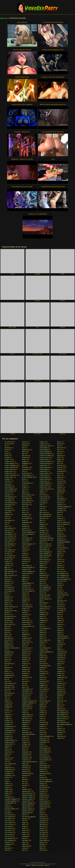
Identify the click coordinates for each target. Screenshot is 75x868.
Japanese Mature (27, 805)
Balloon (7, 593)
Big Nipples (8, 619)
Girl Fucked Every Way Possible (53, 22)
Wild (58, 726)
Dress (24, 481)
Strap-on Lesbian (62, 524)
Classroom (7, 752)
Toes (58, 617)
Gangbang (25, 638)
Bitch (6, 632)
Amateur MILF (8, 471)
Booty (6, 660)
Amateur (7, 460)
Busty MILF (8, 687)
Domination (25, 467)
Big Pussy (7, 621)
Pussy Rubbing (44, 758)
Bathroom (7, 601)
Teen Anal (60, 571)
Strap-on (59, 520)
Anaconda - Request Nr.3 (22, 132)
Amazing (7, 479)
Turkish (59, 642)
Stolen (59, 513)
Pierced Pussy (43, 701)
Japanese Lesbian (27, 799)
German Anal (26, 642)
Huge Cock (25, 756)
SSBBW (42, 809)
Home (24, 730)
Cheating (7, 728)
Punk (41, 744)
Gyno (24, 683)
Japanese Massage (27, 803)
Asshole (7, 560)
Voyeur (59, 685)
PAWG (41, 660)
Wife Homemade (62, 717)
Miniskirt (42, 573)
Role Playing (43, 787)
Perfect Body (43, 689)
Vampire (59, 670)
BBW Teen (7, 573)
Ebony (24, 493)
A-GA (53, 159)
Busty (6, 681)
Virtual (59, 681)
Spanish (59, 489)
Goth (23, 666)
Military (41, 569)
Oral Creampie (44, 648)
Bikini (6, 626)
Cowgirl (7, 793)
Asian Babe (8, 532)
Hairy (23, 687)
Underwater (60, 654)
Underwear (60, 656)
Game (24, 636)
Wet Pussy (60, 701)
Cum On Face (8, 832)
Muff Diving (43, 603)
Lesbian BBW (43, 448)
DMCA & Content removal (37, 865)
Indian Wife (25, 766)
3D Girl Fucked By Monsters (22, 50)
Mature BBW (43, 550)
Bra (6, 666)
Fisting (24, 595)
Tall (58, 558)
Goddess (24, 660)
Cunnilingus (8, 844)
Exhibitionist (25, 522)
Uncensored (60, 652)
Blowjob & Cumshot (10, 648)
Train (58, 626)
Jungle (24, 827)
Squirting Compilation (63, 507)
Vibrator (59, 673)
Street (59, 526)
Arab (6, 518)
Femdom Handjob (27, 571)
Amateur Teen (8, 473)
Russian (42, 799)
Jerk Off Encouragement (29, 817)
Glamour (24, 654)
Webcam (60, 693)
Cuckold (7, 807)
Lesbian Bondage (44, 452)
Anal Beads (8, 485)
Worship (59, 730)
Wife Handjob (61, 715)
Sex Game (42, 832)
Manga (41, 526)
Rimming (42, 785)
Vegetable (60, 672)
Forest (24, 613)
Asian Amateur (9, 528)
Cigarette (7, 746)
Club (6, 762)
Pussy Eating (43, 748)
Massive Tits (43, 534)
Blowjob (7, 646)
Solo (58, 479)
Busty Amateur (9, 683)
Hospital (24, 742)
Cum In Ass (8, 821)
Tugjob (59, 640)
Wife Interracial (61, 719)
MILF (41, 511)
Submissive (60, 536)
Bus (6, 679)
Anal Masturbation (10, 503)
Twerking (60, 644)
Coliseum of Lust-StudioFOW (37, 214)
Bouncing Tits (8, 664)
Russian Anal (43, 801)
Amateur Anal (8, 462)
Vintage (59, 675)
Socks (59, 475)
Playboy (42, 711)
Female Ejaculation (27, 568)
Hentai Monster (26, 715)
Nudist (41, 622)
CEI (6, 699)
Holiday (24, 726)
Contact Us (47, 865)
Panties (42, 672)
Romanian (42, 789)
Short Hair (42, 850)
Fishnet (24, 593)
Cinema (7, 748)
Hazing (24, 711)
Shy (58, 446)
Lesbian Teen (43, 487)
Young (59, 738)
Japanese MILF (26, 801)
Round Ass (42, 797)
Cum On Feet (8, 834)
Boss (6, 662)
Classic (7, 750)
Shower (59, 444)
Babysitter (7, 581)
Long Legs (42, 503)
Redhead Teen (44, 774)
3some (6, 450)
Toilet (59, 619)
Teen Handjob (61, 577)
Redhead (42, 772)
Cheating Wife (8, 730)
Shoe (41, 846)
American (7, 481)
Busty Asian (8, 685)
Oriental (42, 656)
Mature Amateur (44, 546)
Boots (6, 658)
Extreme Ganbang (27, 534)
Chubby (7, 738)
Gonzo (24, 662)
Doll (23, 465)
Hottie (24, 750)
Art (5, 524)
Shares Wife (43, 840)
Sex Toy (42, 838)
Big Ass (7, 609)
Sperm (59, 493)
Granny (24, 672)
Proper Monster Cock (22, 77)
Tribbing (59, 630)
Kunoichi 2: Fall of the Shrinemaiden (53, 77)
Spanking (60, 491)
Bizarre (6, 634)
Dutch (24, 489)
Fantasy (24, 550)
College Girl (8, 768)
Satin (41, 811)
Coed (6, 766)
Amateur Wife (8, 477)
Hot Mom (25, 746)
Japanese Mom (26, 807)
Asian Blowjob (8, 534)
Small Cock (60, 465)
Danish (24, 446)
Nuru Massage (44, 628)
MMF (41, 520)
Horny (24, 740)
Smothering (60, 471)
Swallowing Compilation (64, 542)
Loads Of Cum (43, 497)
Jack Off (24, 785)
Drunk (24, 485)
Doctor (24, 460)
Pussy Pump (43, 756)
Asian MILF (8, 542)
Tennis (59, 583)
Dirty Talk (25, 456)
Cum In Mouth (8, 823)
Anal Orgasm (8, 505)
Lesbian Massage (44, 467)
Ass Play (7, 554)
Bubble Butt (8, 675)
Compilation (8, 776)
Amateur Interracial (10, 467)
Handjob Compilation (28, 703)
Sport (59, 497)
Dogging (24, 462)
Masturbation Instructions (46, 538)
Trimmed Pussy (61, 636)
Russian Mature (44, 803)
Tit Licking (60, 611)
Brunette (7, 673)
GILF (23, 632)
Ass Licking (8, 552)
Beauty (6, 605)
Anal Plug (7, 507)
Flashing (24, 599)
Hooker (24, 736)
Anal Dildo (7, 495)
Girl (23, 646)
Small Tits (60, 467)
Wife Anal (60, 709)
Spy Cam (60, 501)
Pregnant (42, 725)
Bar (6, 595)
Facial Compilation (27, 544)
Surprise (59, 538)
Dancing (24, 444)
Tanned (59, 560)
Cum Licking (8, 829)
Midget (41, 566)
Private (41, 732)
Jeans (24, 815)
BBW (6, 568)
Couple (6, 791)
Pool (41, 721)
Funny (24, 630)
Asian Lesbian (8, 540)
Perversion (42, 691)
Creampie (7, 797)
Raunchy (42, 764)
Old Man (42, 642)
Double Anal (25, 473)
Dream (24, 479)
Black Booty (8, 638)
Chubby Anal (8, 742)
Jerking (24, 819)
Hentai (24, 713)
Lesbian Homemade (45, 462)
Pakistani (42, 668)
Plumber (42, 713)
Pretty (41, 726)
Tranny (59, 628)
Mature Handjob (44, 554)
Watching (60, 691)
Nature (41, 611)
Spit (58, 495)
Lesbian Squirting (44, 483)
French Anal (25, 621)
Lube (41, 505)
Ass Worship (8, 558)
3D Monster (8, 448)
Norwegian (42, 621)
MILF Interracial (44, 516)
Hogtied (24, 725)
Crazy (6, 795)
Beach (6, 603)
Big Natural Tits (9, 617)
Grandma (25, 668)
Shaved (42, 842)
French (24, 619)
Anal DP (7, 493)
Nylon (41, 630)
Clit (5, 756)
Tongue (59, 621)
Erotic (24, 509)
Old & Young (43, 640)
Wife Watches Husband (64, 725)
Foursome (25, 615)
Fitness (24, 597)
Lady (23, 838)
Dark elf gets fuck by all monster (22, 187)
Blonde (6, 642)
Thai (58, 587)
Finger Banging (26, 583)
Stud (58, 532)
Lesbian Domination (45, 454)
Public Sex (42, 738)
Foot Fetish (25, 605)
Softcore (59, 477)
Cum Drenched (9, 817)
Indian (24, 764)
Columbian (7, 772)
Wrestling (60, 732)
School (41, 815)
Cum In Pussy (8, 825)
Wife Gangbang (61, 713)
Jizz (23, 821)
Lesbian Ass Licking (45, 446)
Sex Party (42, 834)
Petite (41, 695)
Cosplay (7, 783)
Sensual (42, 831)
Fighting (24, 577)
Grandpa (24, 670)
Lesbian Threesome (45, 489)
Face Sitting (25, 540)
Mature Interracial (44, 556)
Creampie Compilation (11, 799)
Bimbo (6, 628)
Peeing (41, 683)
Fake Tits (25, 546)
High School (25, 721)
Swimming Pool (61, 548)
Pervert (42, 693)
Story (59, 516)
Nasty (41, 605)
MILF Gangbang (44, 515)
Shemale (42, 844)
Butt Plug (7, 695)
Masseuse (42, 532)
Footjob (24, 609)
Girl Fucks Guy (26, 648)
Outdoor (42, 658)
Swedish (59, 544)
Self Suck (42, 829)
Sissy (59, 450)
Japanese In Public (27, 797)
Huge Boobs (25, 754)
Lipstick (42, 493)
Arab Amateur (8, 520)
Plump (41, 715)
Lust (41, 509)
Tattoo (59, 562)
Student (59, 534)
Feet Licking (25, 566)
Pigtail (41, 705)
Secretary (42, 821)
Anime (6, 516)
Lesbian (42, 442)
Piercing (42, 703)
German (24, 640)
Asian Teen (8, 546)
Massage (42, 530)
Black (6, 636)
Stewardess (60, 509)
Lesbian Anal (43, 444)
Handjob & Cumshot (28, 701)
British (6, 672)
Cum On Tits (8, 836)
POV (41, 662)
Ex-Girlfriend (25, 518)
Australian (7, 564)
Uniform (59, 660)
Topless (59, 624)
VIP (58, 666)
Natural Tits (43, 609)
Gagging (24, 634)
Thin (58, 589)
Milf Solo (42, 568)
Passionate (43, 681)
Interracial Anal (26, 774)
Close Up (7, 758)
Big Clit (6, 613)
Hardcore (25, 709)
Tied (58, 599)
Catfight (7, 717)
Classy (6, 754)
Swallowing (60, 540)
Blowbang (7, 644)
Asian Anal (7, 530)
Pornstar (42, 723)
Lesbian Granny (44, 460)
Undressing (60, 658)
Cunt (6, 846)
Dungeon (25, 487)
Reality (41, 770)
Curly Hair (7, 848)
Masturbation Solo (44, 540)
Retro (41, 776)
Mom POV (42, 591)
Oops (41, 644)
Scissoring (42, 817)
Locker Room (43, 499)
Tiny (58, 603)
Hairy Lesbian (26, 689)
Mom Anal (42, 585)
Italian (24, 779)
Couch (6, 787)
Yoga (58, 734)
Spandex (60, 487)
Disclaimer (28, 865)
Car (6, 709)
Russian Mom (43, 805)
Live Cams (42, 495)
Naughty (42, 613)
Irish (23, 778)
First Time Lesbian (27, 591)
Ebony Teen (25, 505)
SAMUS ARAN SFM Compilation (22, 104)
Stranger (59, 518)
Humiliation (25, 758)
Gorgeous (25, 664)
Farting (24, 554)
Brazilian (7, 668)
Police (41, 717)
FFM (23, 536)
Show (59, 442)
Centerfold (7, 725)
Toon (58, 622)
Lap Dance (25, 840)
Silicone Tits (60, 448)
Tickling (59, 597)
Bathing (7, 599)
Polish (41, 719)
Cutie (6, 850)
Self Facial (42, 825)
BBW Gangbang (9, 571)
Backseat (7, 585)
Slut (58, 463)
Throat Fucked (61, 595)
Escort (24, 511)
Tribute (59, 632)
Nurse (41, 626)
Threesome (60, 593)
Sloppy (59, 460)
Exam (24, 520)
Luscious (42, 507)
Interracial (25, 772)
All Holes (7, 458)
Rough (41, 793)
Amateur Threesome (10, 475)
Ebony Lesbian (26, 501)
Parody (41, 677)
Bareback (7, 597)
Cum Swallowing (9, 838)
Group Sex (25, 677)
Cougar (7, 789)
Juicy (23, 825)
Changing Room (9, 726)
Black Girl (7, 640)
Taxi (58, 564)
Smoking (60, 469)
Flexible (24, 601)
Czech (24, 442)
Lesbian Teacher (44, 485)
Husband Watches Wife (28, 762)
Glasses (24, 656)
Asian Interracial (9, 538)
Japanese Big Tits (27, 793)
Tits (58, 615)
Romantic (42, 791)
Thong (59, 591)
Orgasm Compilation (45, 652)
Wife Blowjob (61, 711)
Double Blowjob (26, 475)
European (25, 515)
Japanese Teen (26, 811)
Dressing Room (26, 483)
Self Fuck (42, 827)
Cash (6, 713)
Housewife (25, 752)
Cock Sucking (8, 764)
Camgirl (7, 705)
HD (23, 685)
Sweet (59, 546)
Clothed (7, 760)
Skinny (59, 452)
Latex (24, 842)
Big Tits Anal (8, 624)
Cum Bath (7, 813)
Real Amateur (43, 766)
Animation (7, 515)
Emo (23, 507)
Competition (8, 774)
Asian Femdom (9, 536)
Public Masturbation (45, 736)
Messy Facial (43, 562)
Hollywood (25, 728)
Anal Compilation (9, 489)
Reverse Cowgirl (44, 779)
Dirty (23, 454)
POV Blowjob (43, 666)
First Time (25, 587)
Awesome (7, 566)
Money (41, 593)
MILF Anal (42, 513)
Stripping (60, 530)
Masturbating (43, 536)
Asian (6, 526)
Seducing (42, 823)
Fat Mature (25, 560)
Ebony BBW (25, 499)
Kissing (24, 831)
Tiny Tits (59, 607)
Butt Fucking (8, 693)
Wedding (60, 695)
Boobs (6, 656)
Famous (24, 548)
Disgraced (25, 458)
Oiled (41, 638)
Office (41, 636)
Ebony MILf (25, 503)
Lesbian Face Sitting (45, 456)
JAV (23, 781)
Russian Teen (43, 807)
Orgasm (42, 650)
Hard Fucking (26, 707)
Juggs (24, 823)
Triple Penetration (62, 638)
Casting (7, 715)
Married (42, 528)
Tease (59, 568)
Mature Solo (43, 558)
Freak (24, 617)
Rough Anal (43, 795)
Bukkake (7, 677)
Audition (7, 562)
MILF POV (42, 518)
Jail (23, 787)
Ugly (58, 648)
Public (41, 734)
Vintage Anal (61, 677)
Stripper (59, 528)
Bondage (7, 654)
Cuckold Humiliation (10, 809)
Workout (59, 728)
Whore (59, 705)
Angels (6, 513)
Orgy (41, 654)
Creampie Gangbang (10, 801)
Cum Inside (8, 827)
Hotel (23, 748)
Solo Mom (60, 483)
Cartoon (7, 711)
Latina (24, 844)
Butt (6, 691)
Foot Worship (26, 607)
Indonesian (25, 768)
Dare (23, 448)
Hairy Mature (26, 691)
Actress (7, 454)
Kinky (24, 829)
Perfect (41, 687)
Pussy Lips (42, 754)
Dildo (23, 452)
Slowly (59, 462)
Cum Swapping (9, 840)
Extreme (24, 528)
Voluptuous (60, 683)
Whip (58, 703)
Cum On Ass (8, 831)
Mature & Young (44, 544)
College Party (8, 770)
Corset (6, 781)
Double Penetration (27, 477)
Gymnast (24, 681)
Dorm (24, 471)
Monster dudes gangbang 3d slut (53, 50)
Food (23, 603)
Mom (41, 583)
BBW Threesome (9, 575)
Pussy (41, 746)
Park (41, 675)
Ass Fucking (8, 550)
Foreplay (24, 611)
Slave (59, 458)
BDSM (6, 577)
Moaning (42, 579)
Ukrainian (60, 650)
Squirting (60, 505)
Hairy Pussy (25, 693)
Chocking (7, 736)
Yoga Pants (60, 736)
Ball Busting (8, 587)
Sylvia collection (22, 22)
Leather (24, 848)
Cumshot (7, 842)
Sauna (41, 813)
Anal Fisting (8, 499)
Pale (41, 670)
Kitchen (24, 832)
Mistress (42, 577)
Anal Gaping (8, 501)
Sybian (59, 554)
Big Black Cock (9, 611)
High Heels (25, 719)
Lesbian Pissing (44, 477)
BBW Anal (7, 569)
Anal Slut (7, 509)
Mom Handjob (43, 589)
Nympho (42, 632)
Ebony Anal (25, 497)
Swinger (59, 552)
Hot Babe (25, 744)
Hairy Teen (25, 695)
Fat (23, 556)
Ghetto (24, 644)
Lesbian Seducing (44, 479)
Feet (23, 564)
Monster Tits (43, 597)
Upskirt (59, 664)
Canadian (7, 707)
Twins (59, 646)
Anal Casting (8, 487)
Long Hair (42, 501)
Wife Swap (60, 721)
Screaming (42, 819)
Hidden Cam (25, 717)
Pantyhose (42, 673)
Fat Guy (24, 558)
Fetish (24, 575)
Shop (41, 848)
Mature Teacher (44, 560)
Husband (24, 760)
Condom (7, 778)
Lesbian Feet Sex (44, 458)
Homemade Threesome (28, 734)
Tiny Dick (60, 605)
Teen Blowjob (61, 573)
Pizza (41, 709)
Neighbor (42, 615)
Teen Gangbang (61, 575)
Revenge (42, 778)
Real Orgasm (43, 768)
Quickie (42, 762)
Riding (41, 783)
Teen (58, 569)
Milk (41, 571)
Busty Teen (8, 689)
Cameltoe (7, 703)
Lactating (25, 836)
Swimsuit (60, 550)
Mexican (42, 564)
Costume (7, 785)
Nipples (42, 619)
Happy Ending (26, 705)
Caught (7, 719)
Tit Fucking (60, 609)
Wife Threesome (62, 723)
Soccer (59, 473)
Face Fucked (26, 538)
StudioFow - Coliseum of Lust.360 (22, 159)
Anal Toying (8, 511)
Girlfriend (25, 652)
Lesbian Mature (44, 469)
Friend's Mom (26, 622)
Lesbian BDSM (44, 450)
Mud (41, 601)
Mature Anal (43, 548)
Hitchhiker (25, 723)
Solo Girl (59, 481)
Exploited (25, 526)
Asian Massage (9, 544)
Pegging (42, 685)
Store (59, 515)
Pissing (42, 707)
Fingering (25, 585)
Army (6, 522)
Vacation (59, 668)
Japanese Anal (26, 791)
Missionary (42, 575)
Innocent (24, 770)
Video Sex (4, 18)
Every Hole (25, 516)
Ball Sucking (8, 591)
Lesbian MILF (43, 465)
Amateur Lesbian (9, 469)
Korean (24, 834)
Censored (7, 723)
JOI (23, 783)
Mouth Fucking (44, 599)
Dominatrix (25, 469)
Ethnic (24, 513)
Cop (6, 779)
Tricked (59, 634)
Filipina (24, 579)
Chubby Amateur (9, 740)
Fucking (24, 624)
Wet (58, 699)
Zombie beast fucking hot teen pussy (53, 187)
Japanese (25, 789)
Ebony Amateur (26, 495)
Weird (59, 697)
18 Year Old (8, 444)
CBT (6, 697)
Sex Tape (42, 836)
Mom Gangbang (44, 587)
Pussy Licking (43, 752)
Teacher (59, 566)
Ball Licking (8, 589)
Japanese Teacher (27, 809)
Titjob (59, 613)
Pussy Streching (44, 760)
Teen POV (60, 581)
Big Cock (7, 615)
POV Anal (42, 664)
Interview (24, 776)
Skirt (58, 454)
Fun (23, 628)
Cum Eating (8, 819)
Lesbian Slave (43, 481)
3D (5, 446)
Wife (58, 707)
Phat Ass (42, 697)
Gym (23, 679)
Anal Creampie (9, 491)
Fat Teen (24, 562)
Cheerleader (8, 732)
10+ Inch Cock (8, 442)
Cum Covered (8, 815)
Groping (24, 675)
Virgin (59, 679)
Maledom (42, 524)
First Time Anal (26, 589)
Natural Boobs (43, 607)
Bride (6, 670)
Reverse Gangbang (45, 781)
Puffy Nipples (43, 740)
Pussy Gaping (43, 750)
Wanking (59, 689)
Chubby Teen (8, 744)
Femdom (24, 569)
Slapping (60, 456)
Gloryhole (25, 658)
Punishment (43, 742)
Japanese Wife (26, 813)
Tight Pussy (60, 601)
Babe (6, 579)
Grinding (24, 673)
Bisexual (7, 630)
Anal (6, 483)
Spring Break (61, 499)
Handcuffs (25, 697)
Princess (42, 728)
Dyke (23, 491)
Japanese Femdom (27, 795)
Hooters (24, 738)
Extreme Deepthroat (28, 532)
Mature (41, 542)
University (60, 662)
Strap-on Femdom (62, 522)
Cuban (6, 805)
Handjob (24, 699)
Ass (6, 548)
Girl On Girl (25, 650)
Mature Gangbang (44, 552)
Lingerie (42, 491)
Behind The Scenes (10, 607)
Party (41, 679)
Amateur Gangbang (10, 465)
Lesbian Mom (43, 471)
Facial (24, 542)
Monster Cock (43, 595)
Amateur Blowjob (9, 463)
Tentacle (59, 585)
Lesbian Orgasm (44, 473)
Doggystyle (25, 463)
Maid (41, 522)
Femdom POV (26, 573)
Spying (59, 503)
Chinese (7, 734)
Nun (41, 624)
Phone (41, 699)
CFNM (6, 701)
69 (5, 452)
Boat (6, 650)
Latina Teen (25, 846)
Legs (23, 850)
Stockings (60, 511)
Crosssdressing (9, 803)
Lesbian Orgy (43, 475)
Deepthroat (25, 450)
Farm (23, 552)
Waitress (59, 687)
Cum (6, 811)
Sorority (59, 485)
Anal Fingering (8, 497)
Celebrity (7, 721)
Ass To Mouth (8, 556)
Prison (41, 730)
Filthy (24, 581)
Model (41, 581)
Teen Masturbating (62, 579)
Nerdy (41, 617)
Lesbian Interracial (45, 463)
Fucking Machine (27, 626)
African (6, 456)
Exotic (24, 524)
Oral (41, 646)
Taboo (59, 556)
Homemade (25, 732)
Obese (41, 634)
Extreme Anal (26, 530)
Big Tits (7, 622)
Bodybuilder (8, 652)
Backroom (7, 583)
